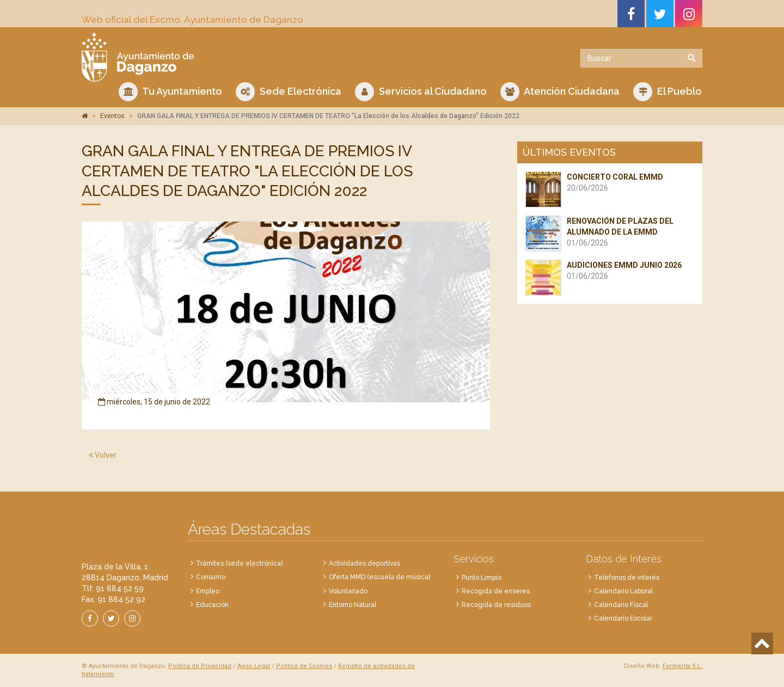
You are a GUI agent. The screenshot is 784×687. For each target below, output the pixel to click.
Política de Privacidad (200, 666)
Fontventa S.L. (682, 666)
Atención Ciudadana (560, 92)
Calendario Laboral (623, 591)
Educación (212, 605)
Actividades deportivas (365, 563)
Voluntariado (348, 591)
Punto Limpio (482, 578)
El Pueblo (667, 92)
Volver (103, 455)
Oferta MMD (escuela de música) (379, 577)
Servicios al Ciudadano (421, 92)
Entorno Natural (353, 605)
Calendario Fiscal (621, 605)
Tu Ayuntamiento (170, 92)
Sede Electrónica (289, 92)
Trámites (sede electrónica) (239, 563)
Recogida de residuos (496, 605)
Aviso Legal (254, 666)
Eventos (112, 116)
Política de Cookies (304, 666)
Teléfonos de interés (627, 578)
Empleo (208, 591)
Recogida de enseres (496, 591)
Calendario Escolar (623, 618)
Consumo (211, 577)
